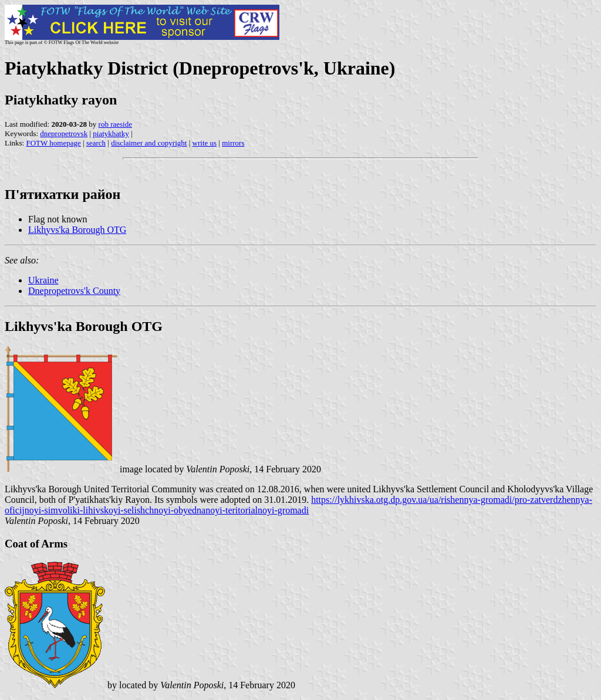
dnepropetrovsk (64, 133)
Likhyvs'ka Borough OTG (77, 230)
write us (205, 143)
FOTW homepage (53, 143)
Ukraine (43, 280)
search (96, 143)
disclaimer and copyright (149, 143)
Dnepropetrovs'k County (74, 291)
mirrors (233, 143)
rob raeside (115, 124)
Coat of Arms (36, 544)
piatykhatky (111, 133)
